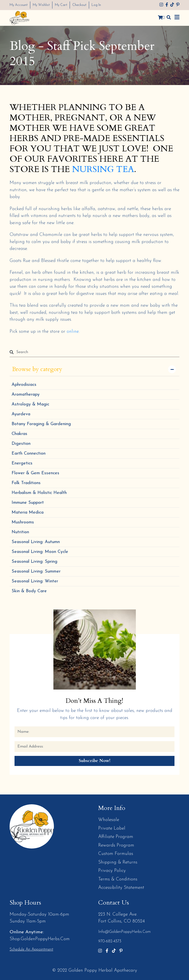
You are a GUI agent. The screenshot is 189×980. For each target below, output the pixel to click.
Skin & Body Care (29, 591)
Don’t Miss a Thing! (94, 700)
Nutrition (20, 532)
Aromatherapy (26, 394)
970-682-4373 (110, 941)
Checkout (79, 5)
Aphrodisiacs (24, 384)
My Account (19, 5)
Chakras (19, 434)
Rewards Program (116, 845)
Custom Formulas (116, 854)
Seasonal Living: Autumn (36, 542)
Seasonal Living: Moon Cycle (40, 552)
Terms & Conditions (118, 879)
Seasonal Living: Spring (34, 561)
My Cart (61, 5)
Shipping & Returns (118, 862)
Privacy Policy (112, 871)
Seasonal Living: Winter (35, 581)
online (73, 331)
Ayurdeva (21, 414)
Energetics (22, 463)
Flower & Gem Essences (35, 473)
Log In (96, 5)
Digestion (21, 443)
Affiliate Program (116, 837)
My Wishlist (41, 5)
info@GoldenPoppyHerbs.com (124, 932)
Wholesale (109, 820)
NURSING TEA (103, 169)
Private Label (112, 828)
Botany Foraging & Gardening (41, 424)
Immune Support (28, 502)
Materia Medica (28, 512)
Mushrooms (23, 522)
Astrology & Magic (30, 404)
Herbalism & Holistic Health (39, 493)
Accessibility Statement (121, 887)
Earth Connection (29, 453)
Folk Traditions (26, 483)
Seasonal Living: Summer (36, 571)
